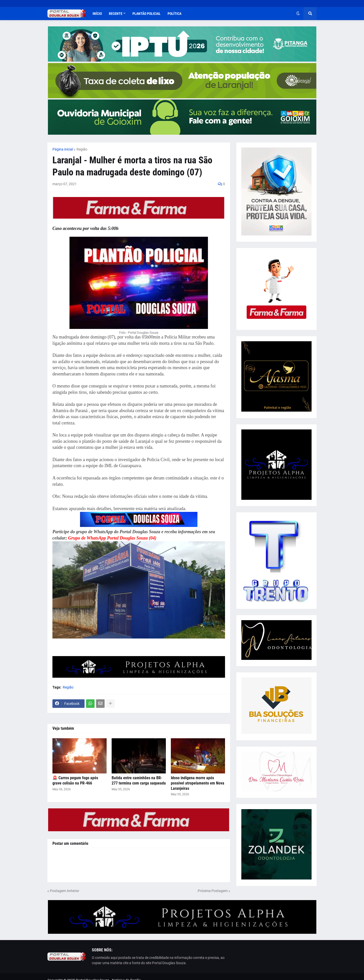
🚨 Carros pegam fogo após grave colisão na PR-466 (75, 780)
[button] (298, 14)
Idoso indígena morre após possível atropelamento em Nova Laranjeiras (198, 783)
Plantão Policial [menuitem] (147, 14)
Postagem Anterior (65, 891)
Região (82, 149)
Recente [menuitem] (116, 14)
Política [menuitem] (174, 14)
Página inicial (63, 149)
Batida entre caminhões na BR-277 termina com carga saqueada (139, 780)
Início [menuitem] (97, 14)
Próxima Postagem (213, 891)
